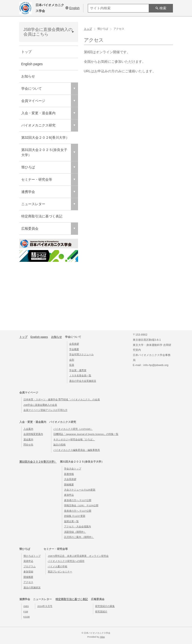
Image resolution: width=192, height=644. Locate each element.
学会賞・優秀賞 (78, 370)
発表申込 (28, 561)
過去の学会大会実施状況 (83, 381)
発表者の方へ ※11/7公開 (78, 511)
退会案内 (28, 439)
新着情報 (69, 474)
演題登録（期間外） (75, 532)
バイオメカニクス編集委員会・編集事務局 (77, 450)
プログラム (30, 566)
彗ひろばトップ (32, 556)
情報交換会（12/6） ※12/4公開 (81, 506)
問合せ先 (28, 445)
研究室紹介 (101, 612)
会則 (72, 360)
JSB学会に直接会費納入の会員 (40, 405)
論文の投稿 (59, 445)
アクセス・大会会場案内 (78, 527)
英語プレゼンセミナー (60, 572)
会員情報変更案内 (33, 434)
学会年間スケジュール (81, 355)
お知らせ (28, 76)
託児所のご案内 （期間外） (79, 537)
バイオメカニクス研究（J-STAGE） (73, 429)
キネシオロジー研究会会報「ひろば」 (74, 439)
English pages (32, 64)
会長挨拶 (74, 344)
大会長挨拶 (70, 479)
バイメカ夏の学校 (57, 566)
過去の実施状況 (32, 587)
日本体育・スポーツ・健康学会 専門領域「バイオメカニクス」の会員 (62, 399)
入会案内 (28, 429)
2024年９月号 (45, 606)
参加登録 (28, 572)
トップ (26, 52)
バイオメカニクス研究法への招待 (66, 561)
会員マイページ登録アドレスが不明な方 (45, 410)
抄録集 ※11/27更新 (75, 516)
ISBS (26, 606)
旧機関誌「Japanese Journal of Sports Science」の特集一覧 (86, 434)
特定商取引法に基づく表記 (42, 216)
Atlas (102, 637)
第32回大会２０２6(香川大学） (45, 138)
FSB (26, 612)
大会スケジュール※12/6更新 (80, 490)
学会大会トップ (73, 469)
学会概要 (74, 349)
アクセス (28, 582)
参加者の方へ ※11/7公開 (78, 500)
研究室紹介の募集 (105, 606)
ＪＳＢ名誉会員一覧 (80, 375)
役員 (72, 365)
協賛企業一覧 (71, 521)
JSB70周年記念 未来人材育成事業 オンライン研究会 (78, 556)
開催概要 (69, 485)
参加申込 (69, 495)
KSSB (27, 617)
